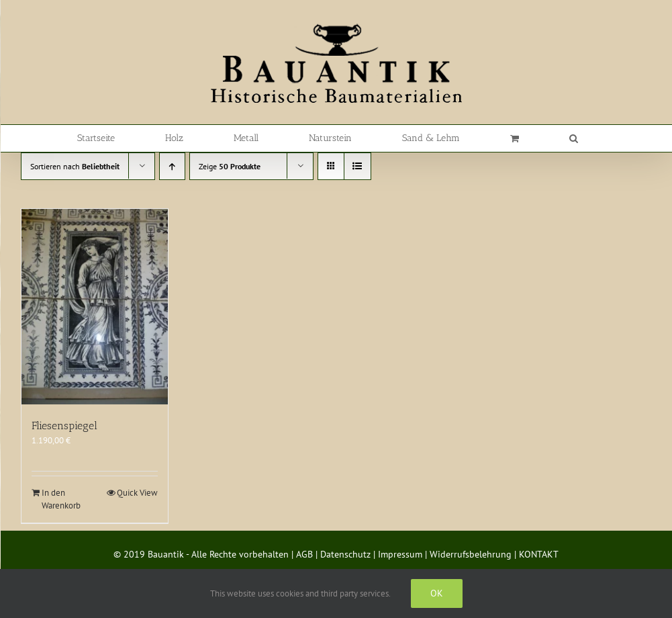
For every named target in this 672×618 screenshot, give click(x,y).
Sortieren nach (75, 166)
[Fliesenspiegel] (95, 307)
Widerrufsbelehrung (471, 554)
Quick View (137, 493)
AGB (304, 554)
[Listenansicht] (357, 166)
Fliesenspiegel (64, 426)
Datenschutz (345, 554)
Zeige (230, 166)
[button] (574, 138)
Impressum (400, 554)
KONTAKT (539, 554)
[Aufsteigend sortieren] (172, 166)
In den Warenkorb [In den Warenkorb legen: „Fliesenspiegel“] (61, 499)
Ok (437, 593)
